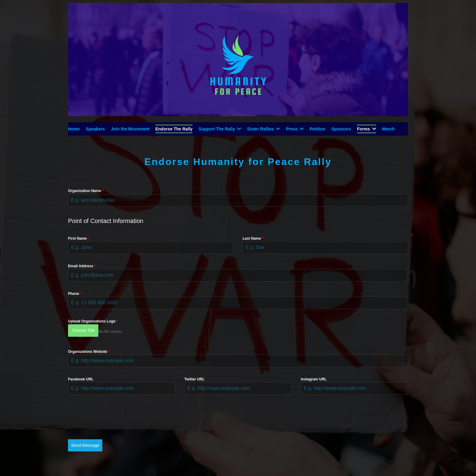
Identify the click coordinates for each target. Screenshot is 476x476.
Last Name (253, 238)
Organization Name (86, 191)
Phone (75, 294)
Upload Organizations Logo (93, 321)
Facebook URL (81, 376)
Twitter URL (194, 376)
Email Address (82, 266)
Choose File (83, 330)
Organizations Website (89, 349)
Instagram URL (314, 376)
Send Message (85, 443)
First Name (79, 238)
